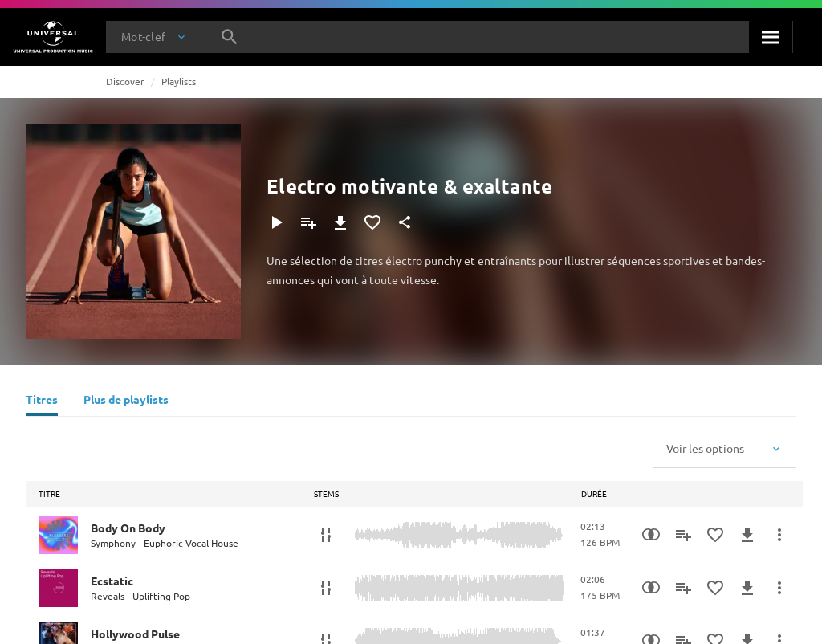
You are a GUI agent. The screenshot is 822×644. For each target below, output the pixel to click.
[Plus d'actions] (779, 535)
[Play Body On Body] (59, 535)
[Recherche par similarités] (651, 535)
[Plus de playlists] (126, 401)
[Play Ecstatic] (59, 588)
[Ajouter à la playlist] (308, 222)
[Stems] (326, 535)
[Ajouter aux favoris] (372, 222)
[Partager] (405, 222)
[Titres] (42, 401)
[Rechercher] (771, 37)
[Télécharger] (340, 222)
